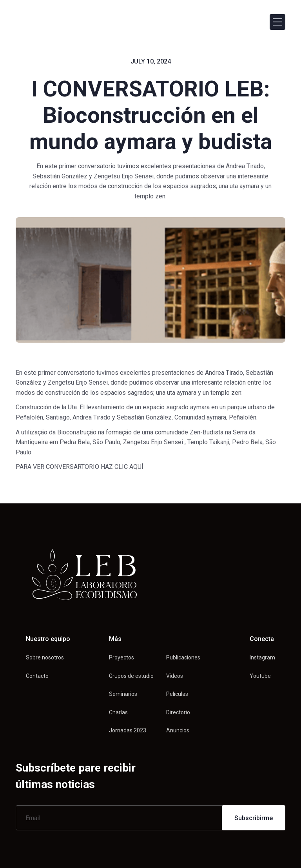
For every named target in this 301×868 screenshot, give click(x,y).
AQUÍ (136, 467)
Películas (177, 694)
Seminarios (123, 694)
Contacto (37, 676)
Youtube (260, 676)
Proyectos (121, 657)
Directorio (178, 712)
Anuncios (178, 730)
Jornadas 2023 (128, 730)
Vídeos (175, 676)
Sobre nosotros (45, 657)
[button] (277, 22)
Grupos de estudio (131, 676)
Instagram (262, 657)
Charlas (118, 712)
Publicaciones (183, 657)
